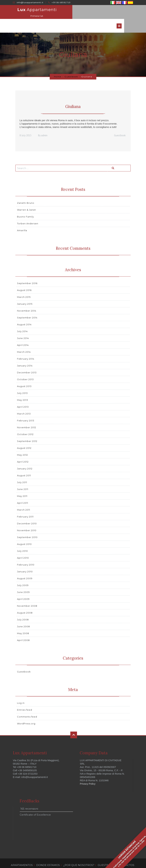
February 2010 (26, 554)
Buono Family (25, 206)
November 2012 (27, 416)
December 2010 (27, 512)
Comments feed (27, 706)
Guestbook (71, 66)
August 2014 (24, 313)
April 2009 (23, 588)
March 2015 (24, 286)
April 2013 (23, 396)
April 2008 (23, 629)
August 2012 (24, 437)
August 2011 (24, 464)
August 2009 (25, 567)
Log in (21, 692)
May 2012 (22, 444)
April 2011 (23, 492)
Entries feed (25, 699)
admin (44, 124)
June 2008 (23, 615)
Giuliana (73, 96)
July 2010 (22, 540)
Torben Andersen (28, 213)
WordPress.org (26, 713)
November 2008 (27, 595)
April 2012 (23, 451)
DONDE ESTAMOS (48, 854)
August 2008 (25, 602)
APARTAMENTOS (22, 854)
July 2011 (22, 471)
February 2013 (26, 409)
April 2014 (23, 334)
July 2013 (22, 382)
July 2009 (23, 574)
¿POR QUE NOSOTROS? (79, 854)
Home (58, 66)
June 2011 (23, 478)
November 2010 (27, 519)
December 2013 (27, 361)
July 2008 (23, 609)
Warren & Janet (26, 199)
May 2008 (23, 622)
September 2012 (27, 430)
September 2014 (27, 307)
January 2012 (25, 458)
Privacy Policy (88, 773)
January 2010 (25, 560)
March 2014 (24, 341)
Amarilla (22, 219)
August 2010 (24, 533)
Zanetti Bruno (26, 192)
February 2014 (26, 348)
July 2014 (22, 320)
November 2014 (27, 300)
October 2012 (25, 423)
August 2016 (24, 279)
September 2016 (27, 272)
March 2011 (24, 499)
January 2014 (25, 355)
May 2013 (23, 389)
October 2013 (25, 368)
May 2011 (22, 485)
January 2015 (25, 293)
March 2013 (24, 403)
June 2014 (23, 327)
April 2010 (23, 547)
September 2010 (27, 526)
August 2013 (24, 375)
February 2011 (25, 506)
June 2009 (23, 581)
